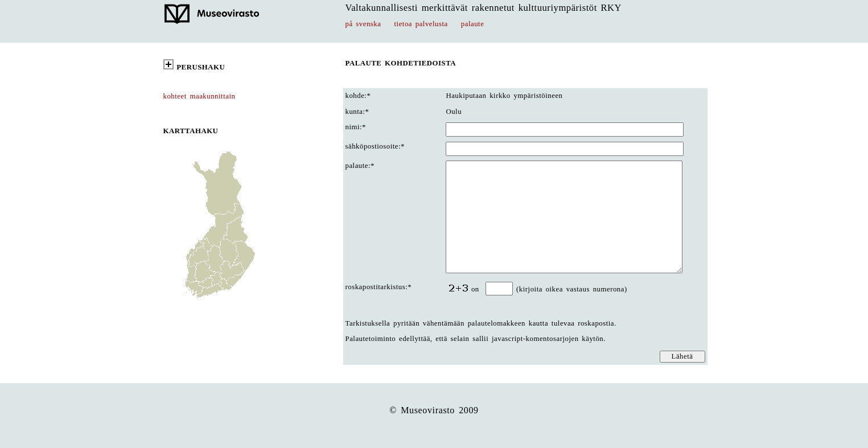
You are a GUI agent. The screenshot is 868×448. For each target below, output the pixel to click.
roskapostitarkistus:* (379, 287)
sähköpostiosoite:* (375, 146)
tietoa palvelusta (421, 24)
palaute (473, 24)
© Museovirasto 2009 (434, 410)
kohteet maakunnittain (199, 96)
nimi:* (356, 127)
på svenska (363, 24)
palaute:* (360, 166)
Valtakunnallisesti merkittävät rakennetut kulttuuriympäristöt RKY (484, 8)
